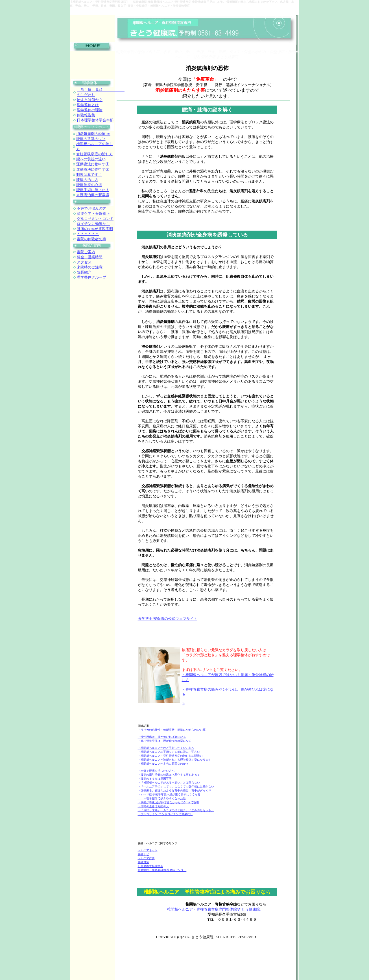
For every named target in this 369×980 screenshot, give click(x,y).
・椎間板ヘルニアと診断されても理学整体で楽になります (174, 760)
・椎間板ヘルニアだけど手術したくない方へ (166, 748)
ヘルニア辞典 (146, 858)
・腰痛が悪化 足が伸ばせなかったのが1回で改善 (169, 802)
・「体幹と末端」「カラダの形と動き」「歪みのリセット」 (176, 810)
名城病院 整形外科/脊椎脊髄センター (162, 870)
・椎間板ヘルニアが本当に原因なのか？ (163, 764)
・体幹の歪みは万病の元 (153, 806)
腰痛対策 (143, 862)
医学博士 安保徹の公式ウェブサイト (168, 619)
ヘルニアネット (148, 850)
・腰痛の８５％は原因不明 (155, 779)
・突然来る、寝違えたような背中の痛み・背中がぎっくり (174, 790)
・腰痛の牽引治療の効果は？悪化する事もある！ (169, 775)
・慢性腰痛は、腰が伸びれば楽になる (162, 737)
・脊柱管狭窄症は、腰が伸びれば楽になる (165, 741)
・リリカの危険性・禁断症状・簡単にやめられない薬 (172, 730)
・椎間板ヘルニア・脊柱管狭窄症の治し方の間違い (170, 756)
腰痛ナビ (143, 854)
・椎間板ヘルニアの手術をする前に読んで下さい (169, 752)
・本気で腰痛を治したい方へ (156, 771)
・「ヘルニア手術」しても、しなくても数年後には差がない (176, 787)
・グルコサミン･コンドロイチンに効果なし (165, 814)
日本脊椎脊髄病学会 (150, 866)
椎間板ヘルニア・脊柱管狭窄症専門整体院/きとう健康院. (214, 909)
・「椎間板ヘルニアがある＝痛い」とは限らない (169, 783)
